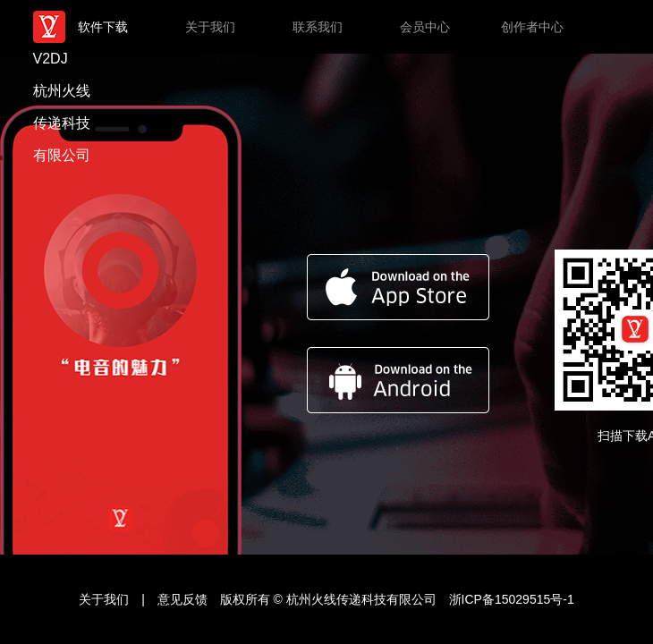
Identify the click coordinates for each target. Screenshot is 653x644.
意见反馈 (184, 599)
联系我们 (318, 27)
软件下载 (103, 27)
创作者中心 (532, 27)
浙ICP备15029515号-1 (512, 599)
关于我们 (210, 27)
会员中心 (425, 27)
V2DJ (66, 27)
